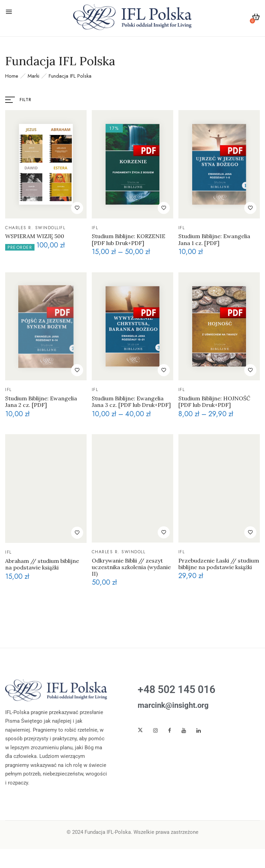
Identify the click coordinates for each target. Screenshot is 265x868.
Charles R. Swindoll (32, 228)
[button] (256, 18)
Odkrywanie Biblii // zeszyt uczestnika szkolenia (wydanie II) (131, 567)
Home (12, 76)
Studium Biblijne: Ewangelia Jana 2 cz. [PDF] (41, 402)
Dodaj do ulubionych (77, 208)
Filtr (26, 100)
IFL (62, 228)
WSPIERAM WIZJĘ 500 (35, 236)
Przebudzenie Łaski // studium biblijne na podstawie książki (219, 564)
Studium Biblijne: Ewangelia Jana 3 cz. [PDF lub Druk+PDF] (131, 402)
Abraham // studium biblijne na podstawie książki (42, 564)
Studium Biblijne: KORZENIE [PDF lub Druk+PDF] (129, 240)
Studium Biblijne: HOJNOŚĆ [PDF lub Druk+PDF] (214, 402)
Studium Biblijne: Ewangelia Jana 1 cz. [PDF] (214, 240)
